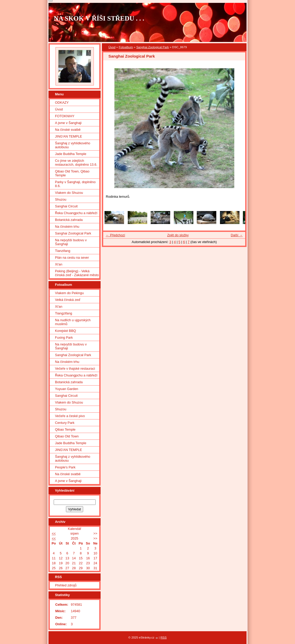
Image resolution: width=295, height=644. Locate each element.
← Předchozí (115, 235)
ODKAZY (62, 103)
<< (54, 533)
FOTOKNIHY (65, 116)
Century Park (65, 423)
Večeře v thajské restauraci (75, 369)
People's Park (65, 467)
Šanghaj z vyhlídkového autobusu (73, 145)
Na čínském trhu (67, 227)
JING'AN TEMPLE (69, 136)
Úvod (112, 47)
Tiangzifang (64, 313)
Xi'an (59, 264)
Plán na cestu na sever (72, 258)
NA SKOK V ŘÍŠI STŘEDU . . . (99, 18)
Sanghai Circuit (66, 206)
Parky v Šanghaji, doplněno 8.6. (75, 184)
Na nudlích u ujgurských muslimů (73, 322)
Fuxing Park (64, 338)
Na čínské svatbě (68, 130)
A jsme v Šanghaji (68, 123)
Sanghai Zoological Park (153, 47)
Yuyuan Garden (67, 389)
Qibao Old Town (67, 436)
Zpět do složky (178, 235)
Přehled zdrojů (66, 585)
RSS (164, 637)
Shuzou (61, 199)
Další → (237, 235)
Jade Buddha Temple (71, 154)
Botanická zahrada (69, 220)
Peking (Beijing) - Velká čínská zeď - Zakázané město (77, 273)
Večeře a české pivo (70, 416)
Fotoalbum (126, 47)
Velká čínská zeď (68, 300)
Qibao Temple (65, 429)
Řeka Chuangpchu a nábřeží (76, 213)
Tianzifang (63, 251)
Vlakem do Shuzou (69, 193)
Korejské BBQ (65, 331)
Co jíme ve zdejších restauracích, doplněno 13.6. (76, 163)
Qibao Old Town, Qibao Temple (72, 173)
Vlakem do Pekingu (69, 293)
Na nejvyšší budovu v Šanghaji (71, 242)
